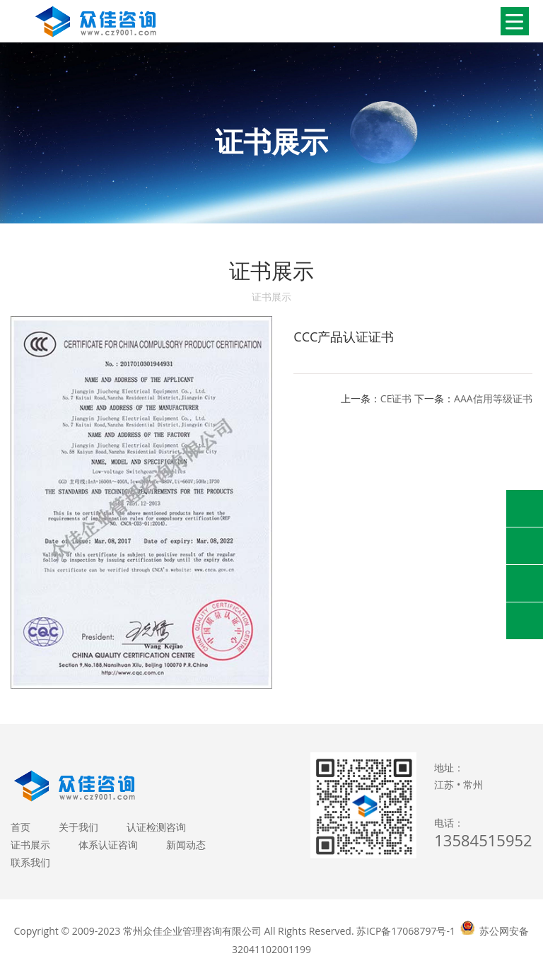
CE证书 (396, 398)
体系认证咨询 (108, 845)
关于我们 (78, 827)
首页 (21, 827)
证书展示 (30, 845)
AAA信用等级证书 (493, 398)
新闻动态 (186, 845)
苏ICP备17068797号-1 (406, 931)
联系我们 (30, 862)
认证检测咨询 (156, 827)
